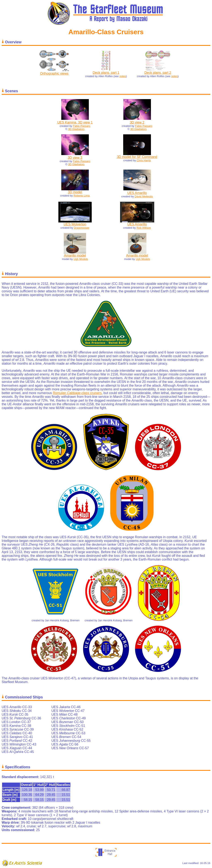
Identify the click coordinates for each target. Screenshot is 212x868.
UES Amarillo (137, 193)
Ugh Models (81, 259)
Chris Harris (144, 160)
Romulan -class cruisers (77, 393)
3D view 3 (75, 158)
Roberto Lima (82, 196)
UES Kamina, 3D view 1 (75, 122)
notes (123, 76)
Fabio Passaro (82, 126)
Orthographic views (54, 73)
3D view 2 (137, 122)
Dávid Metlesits (144, 196)
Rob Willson (144, 228)
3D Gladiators (76, 129)
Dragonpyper (82, 228)
